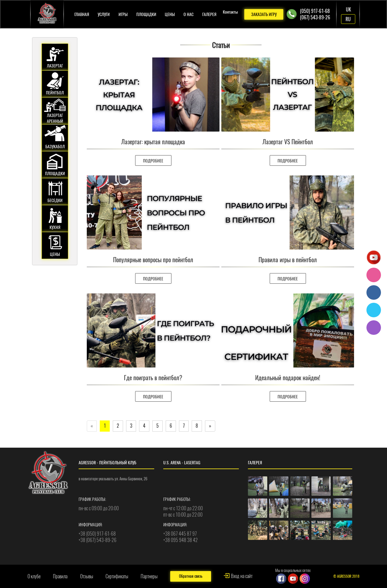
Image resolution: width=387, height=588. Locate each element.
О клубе (34, 576)
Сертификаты (117, 576)
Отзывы (87, 576)
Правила (60, 576)
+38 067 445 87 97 (180, 534)
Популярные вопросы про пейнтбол (153, 260)
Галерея (209, 14)
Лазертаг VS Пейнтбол (288, 142)
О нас (189, 14)
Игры (123, 14)
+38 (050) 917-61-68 (97, 534)
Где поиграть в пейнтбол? (153, 378)
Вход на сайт (242, 576)
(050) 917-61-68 (315, 11)
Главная (82, 14)
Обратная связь (191, 576)
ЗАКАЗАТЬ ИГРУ (264, 14)
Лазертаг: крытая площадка (153, 142)
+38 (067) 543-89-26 (98, 540)
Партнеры (149, 576)
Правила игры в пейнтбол (288, 260)
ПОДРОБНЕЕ (153, 161)
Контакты (230, 12)
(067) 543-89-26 (315, 17)
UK (348, 10)
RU (348, 19)
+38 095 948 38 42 (180, 540)
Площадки (146, 14)
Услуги (104, 14)
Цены (170, 14)
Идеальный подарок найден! (288, 378)
